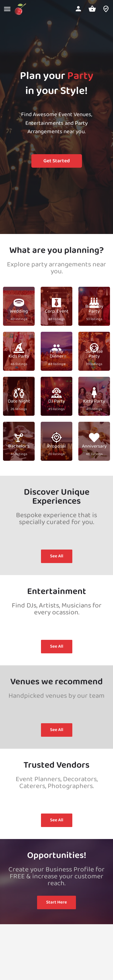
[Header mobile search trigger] (106, 9)
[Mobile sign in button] (78, 9)
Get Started (57, 161)
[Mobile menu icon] (7, 9)
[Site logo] (21, 9)
